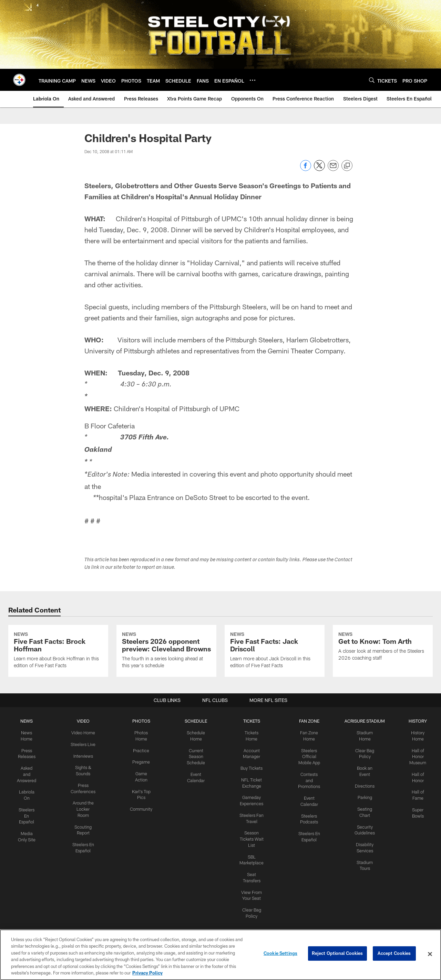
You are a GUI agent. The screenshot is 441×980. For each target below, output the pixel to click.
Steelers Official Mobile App (306, 811)
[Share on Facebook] (306, 169)
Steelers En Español (29, 868)
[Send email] (333, 169)
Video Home (84, 788)
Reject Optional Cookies (337, 954)
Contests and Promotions (307, 834)
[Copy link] (347, 166)
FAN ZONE (307, 777)
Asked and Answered (29, 828)
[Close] (430, 954)
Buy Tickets (250, 822)
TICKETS (250, 777)
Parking (362, 851)
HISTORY (414, 777)
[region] (220, 955)
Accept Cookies (394, 954)
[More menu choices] (253, 80)
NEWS (29, 777)
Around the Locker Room (84, 862)
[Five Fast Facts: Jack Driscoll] (275, 679)
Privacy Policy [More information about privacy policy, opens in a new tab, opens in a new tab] (147, 973)
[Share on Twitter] (319, 169)
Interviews (84, 811)
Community (142, 862)
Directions (362, 839)
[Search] (372, 80)
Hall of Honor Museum (414, 811)
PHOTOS (142, 777)
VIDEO (84, 777)
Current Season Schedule (196, 811)
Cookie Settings (280, 954)
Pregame (142, 817)
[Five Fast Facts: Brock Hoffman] (58, 679)
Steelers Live (84, 799)
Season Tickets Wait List (250, 891)
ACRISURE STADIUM (362, 777)
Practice (142, 805)
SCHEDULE (196, 777)
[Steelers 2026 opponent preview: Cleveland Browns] (166, 679)
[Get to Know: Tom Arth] (383, 675)
